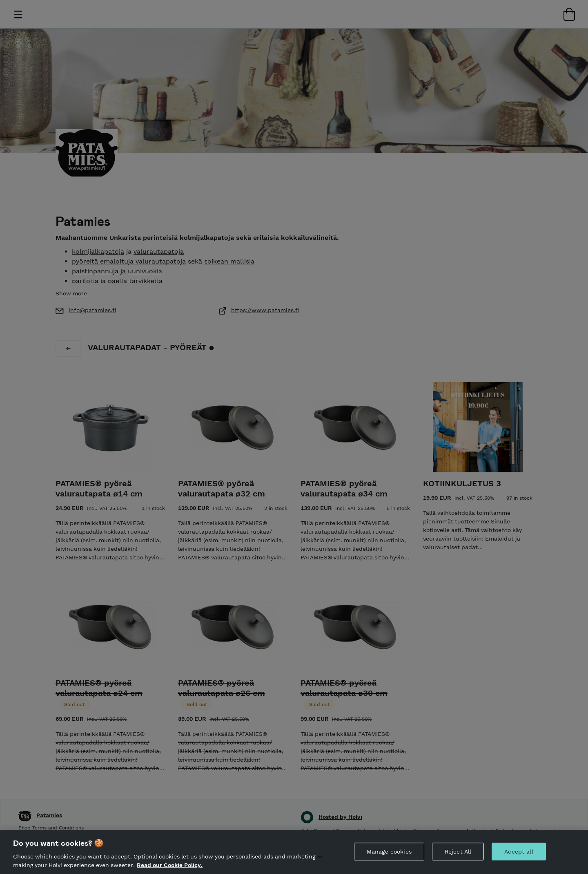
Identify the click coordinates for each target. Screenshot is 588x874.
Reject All (458, 852)
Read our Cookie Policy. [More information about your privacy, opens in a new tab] (170, 865)
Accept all (519, 852)
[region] (294, 852)
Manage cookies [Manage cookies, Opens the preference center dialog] (389, 852)
